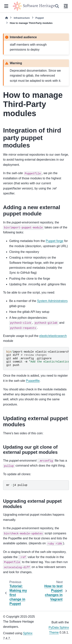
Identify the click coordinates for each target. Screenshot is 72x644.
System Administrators (52, 301)
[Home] (7, 18)
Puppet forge (55, 241)
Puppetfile (33, 381)
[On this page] (66, 6)
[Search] (57, 6)
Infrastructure (22, 18)
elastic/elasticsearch (53, 336)
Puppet (40, 18)
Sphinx (28, 633)
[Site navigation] (6, 6)
